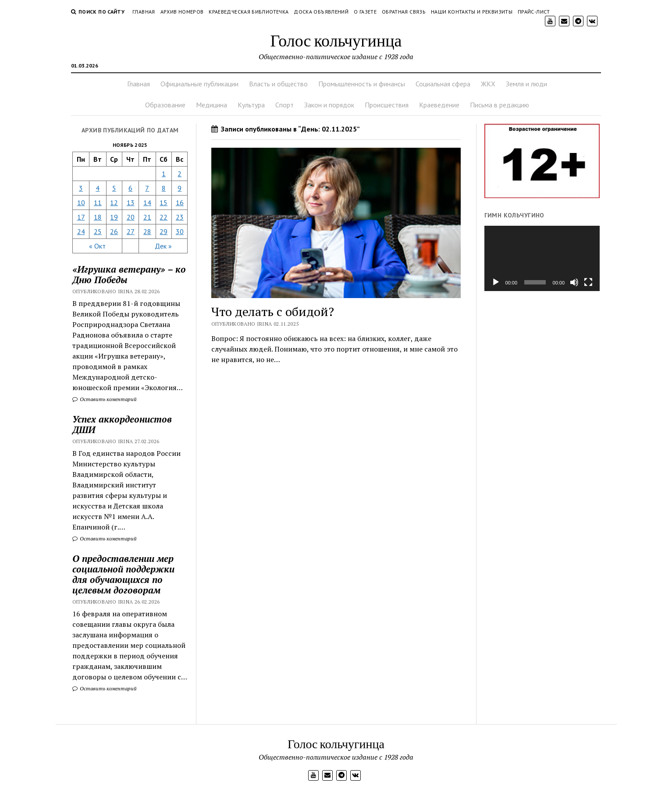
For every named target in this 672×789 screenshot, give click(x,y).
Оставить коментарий (105, 399)
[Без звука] (574, 282)
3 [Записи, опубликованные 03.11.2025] (81, 188)
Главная (144, 12)
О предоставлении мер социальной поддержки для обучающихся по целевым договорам (123, 574)
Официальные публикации (199, 84)
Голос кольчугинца (336, 40)
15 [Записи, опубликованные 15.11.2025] (164, 203)
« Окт (97, 246)
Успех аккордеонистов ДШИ (122, 424)
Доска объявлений (321, 12)
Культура (251, 105)
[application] (542, 258)
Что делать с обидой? (273, 311)
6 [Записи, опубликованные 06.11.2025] (130, 188)
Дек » (163, 246)
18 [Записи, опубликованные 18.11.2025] (98, 217)
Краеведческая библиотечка (249, 12)
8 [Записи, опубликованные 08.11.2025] (164, 188)
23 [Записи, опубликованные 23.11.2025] (180, 217)
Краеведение (439, 105)
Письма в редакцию (500, 105)
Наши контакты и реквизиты (472, 12)
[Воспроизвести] (496, 282)
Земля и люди (526, 84)
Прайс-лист (534, 12)
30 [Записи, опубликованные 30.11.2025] (180, 231)
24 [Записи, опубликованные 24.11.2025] (81, 231)
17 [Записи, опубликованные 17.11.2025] (81, 217)
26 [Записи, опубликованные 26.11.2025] (114, 231)
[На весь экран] (588, 282)
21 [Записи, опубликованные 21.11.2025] (147, 217)
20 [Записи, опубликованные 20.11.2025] (131, 217)
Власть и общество (278, 84)
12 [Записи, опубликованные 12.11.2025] (114, 203)
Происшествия (387, 105)
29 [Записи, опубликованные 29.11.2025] (164, 231)
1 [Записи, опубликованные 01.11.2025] (164, 174)
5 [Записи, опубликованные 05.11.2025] (114, 188)
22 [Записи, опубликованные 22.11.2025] (164, 217)
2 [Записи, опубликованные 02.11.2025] (180, 174)
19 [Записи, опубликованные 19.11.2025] (114, 217)
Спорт (284, 105)
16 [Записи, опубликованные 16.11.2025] (180, 203)
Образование (165, 105)
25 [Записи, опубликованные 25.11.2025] (98, 231)
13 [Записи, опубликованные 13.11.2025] (131, 203)
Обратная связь (404, 12)
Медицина (212, 105)
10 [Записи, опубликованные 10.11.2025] (81, 203)
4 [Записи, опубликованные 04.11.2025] (98, 188)
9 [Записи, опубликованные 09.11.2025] (180, 188)
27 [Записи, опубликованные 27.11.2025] (131, 231)
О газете (365, 12)
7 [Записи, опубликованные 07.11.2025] (147, 188)
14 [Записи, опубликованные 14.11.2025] (147, 203)
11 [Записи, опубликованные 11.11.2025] (98, 203)
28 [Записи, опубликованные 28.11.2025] (147, 231)
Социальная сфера (443, 84)
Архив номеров (182, 12)
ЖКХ (488, 84)
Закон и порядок (329, 105)
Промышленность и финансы (362, 84)
